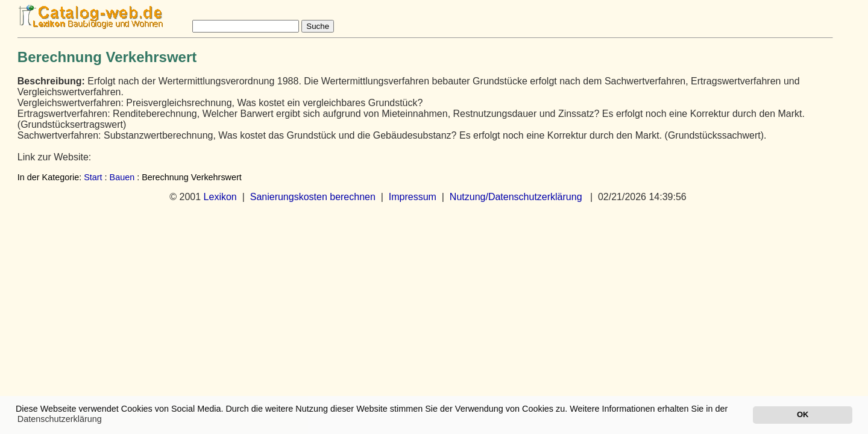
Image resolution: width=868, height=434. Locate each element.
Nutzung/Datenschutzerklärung (516, 197)
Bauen (122, 177)
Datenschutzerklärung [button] (60, 419)
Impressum (413, 197)
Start (93, 177)
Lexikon (220, 197)
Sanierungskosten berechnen (313, 197)
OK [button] (803, 414)
